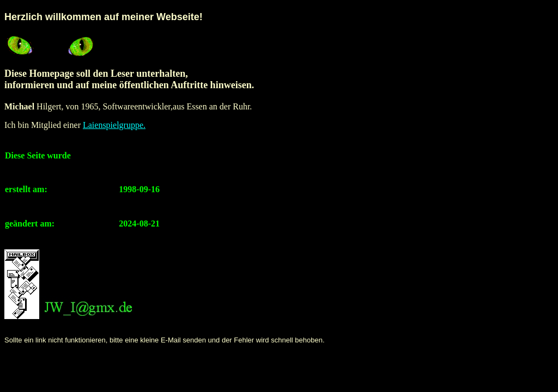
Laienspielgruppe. (114, 125)
